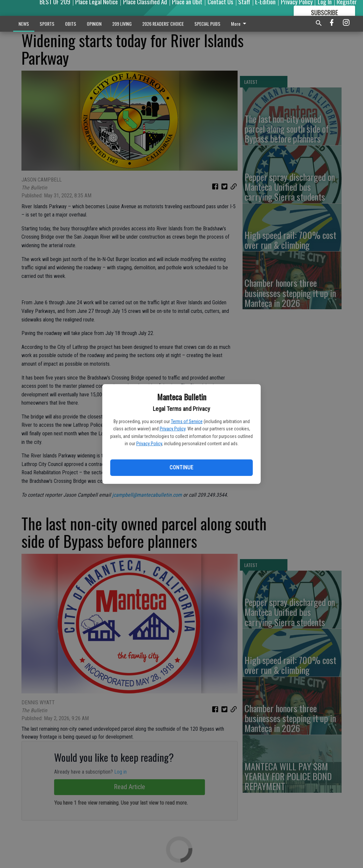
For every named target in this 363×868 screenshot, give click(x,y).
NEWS (24, 24)
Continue (181, 467)
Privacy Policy (173, 429)
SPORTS (47, 24)
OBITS (71, 24)
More (240, 24)
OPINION (94, 24)
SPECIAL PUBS (207, 24)
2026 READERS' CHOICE (163, 24)
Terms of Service (187, 421)
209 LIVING (122, 24)
